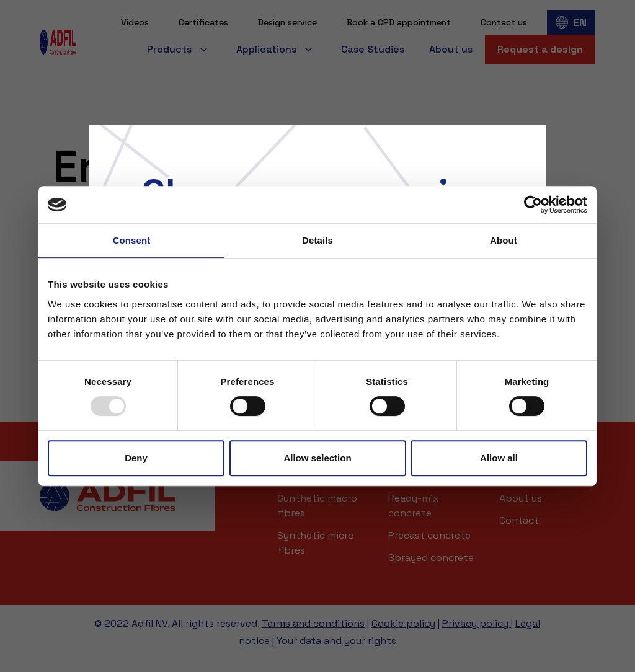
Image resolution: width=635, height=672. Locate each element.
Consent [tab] (132, 240)
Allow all (499, 458)
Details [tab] (317, 240)
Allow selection (317, 458)
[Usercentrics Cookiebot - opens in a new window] (533, 205)
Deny (136, 458)
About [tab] (504, 240)
